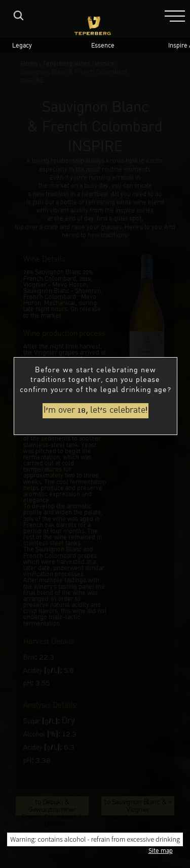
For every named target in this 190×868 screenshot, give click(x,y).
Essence (103, 46)
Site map (161, 851)
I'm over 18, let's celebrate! (96, 410)
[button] (175, 15)
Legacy (22, 46)
